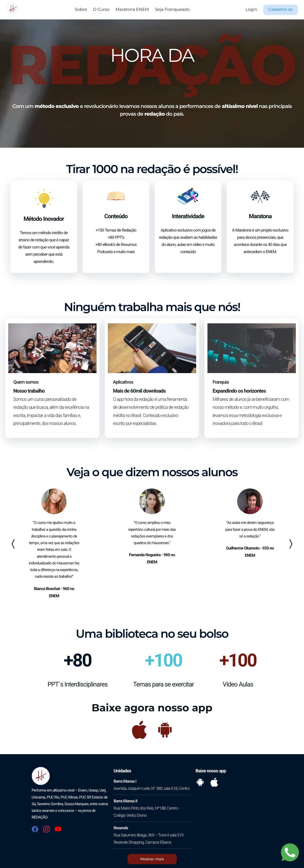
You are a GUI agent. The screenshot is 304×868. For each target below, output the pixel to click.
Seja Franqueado (172, 10)
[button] (281, 10)
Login (251, 10)
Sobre (81, 10)
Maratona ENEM (132, 10)
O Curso (101, 10)
